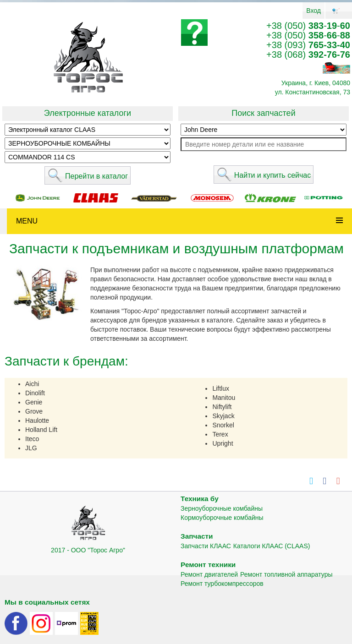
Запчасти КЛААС (206, 546)
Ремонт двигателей (209, 574)
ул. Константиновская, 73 (313, 92)
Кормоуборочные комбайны (222, 518)
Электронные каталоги (88, 113)
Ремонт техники (208, 565)
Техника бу (200, 499)
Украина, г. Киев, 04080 (316, 83)
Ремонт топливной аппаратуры (286, 574)
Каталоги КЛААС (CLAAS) (272, 546)
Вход (313, 11)
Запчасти (197, 536)
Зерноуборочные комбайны (222, 508)
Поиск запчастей (263, 113)
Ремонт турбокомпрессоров (222, 584)
